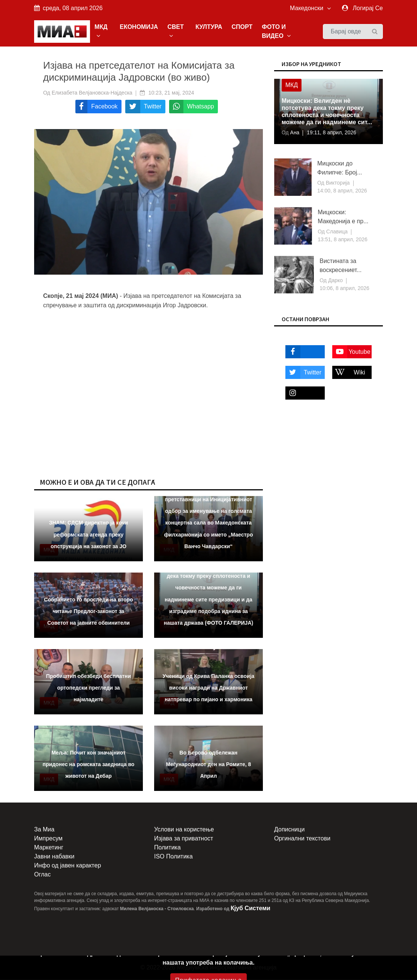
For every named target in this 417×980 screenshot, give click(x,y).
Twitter (303, 372)
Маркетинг (49, 848)
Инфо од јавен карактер (67, 866)
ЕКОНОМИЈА (139, 27)
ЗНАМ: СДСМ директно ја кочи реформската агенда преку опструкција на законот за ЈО (89, 535)
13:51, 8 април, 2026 (343, 240)
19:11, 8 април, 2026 (332, 133)
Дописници (289, 830)
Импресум (48, 839)
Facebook (302, 352)
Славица (336, 232)
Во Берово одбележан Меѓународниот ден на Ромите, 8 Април (209, 764)
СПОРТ (242, 27)
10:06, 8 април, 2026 (344, 289)
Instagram (302, 393)
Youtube (351, 352)
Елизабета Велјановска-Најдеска (92, 93)
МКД (101, 31)
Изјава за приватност (184, 839)
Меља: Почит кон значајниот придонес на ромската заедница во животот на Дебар (89, 764)
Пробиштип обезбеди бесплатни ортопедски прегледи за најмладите (88, 688)
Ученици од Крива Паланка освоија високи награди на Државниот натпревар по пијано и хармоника (209, 688)
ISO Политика (173, 857)
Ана (294, 133)
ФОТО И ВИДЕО (277, 31)
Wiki (349, 372)
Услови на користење (184, 830)
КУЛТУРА (209, 27)
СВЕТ (176, 31)
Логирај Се (368, 8)
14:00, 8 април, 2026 (342, 191)
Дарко (335, 281)
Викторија (337, 183)
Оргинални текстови (302, 839)
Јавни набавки (54, 857)
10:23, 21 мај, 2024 (171, 93)
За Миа (44, 830)
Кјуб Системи (250, 909)
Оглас (42, 875)
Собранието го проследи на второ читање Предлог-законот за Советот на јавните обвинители (88, 611)
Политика (167, 848)
